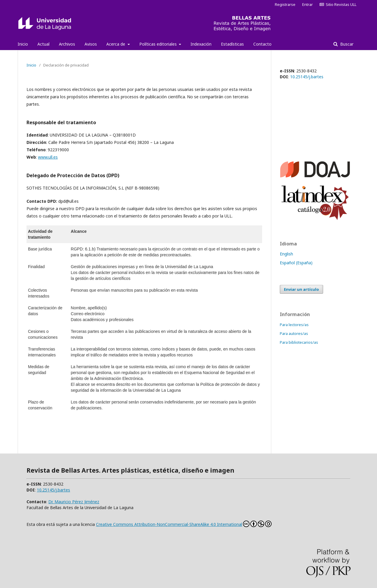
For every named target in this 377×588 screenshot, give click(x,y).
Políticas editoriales (159, 44)
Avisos (91, 44)
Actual (43, 44)
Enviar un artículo (301, 289)
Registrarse (285, 4)
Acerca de (116, 44)
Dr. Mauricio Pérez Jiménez (74, 502)
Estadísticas (232, 44)
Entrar (307, 4)
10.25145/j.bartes (307, 77)
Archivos (67, 44)
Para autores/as (294, 333)
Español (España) (296, 263)
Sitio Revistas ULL (338, 4)
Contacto (262, 44)
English (286, 254)
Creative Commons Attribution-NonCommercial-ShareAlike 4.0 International (184, 524)
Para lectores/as (294, 325)
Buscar (346, 44)
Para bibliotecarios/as (299, 342)
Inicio (23, 44)
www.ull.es (48, 157)
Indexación (201, 44)
